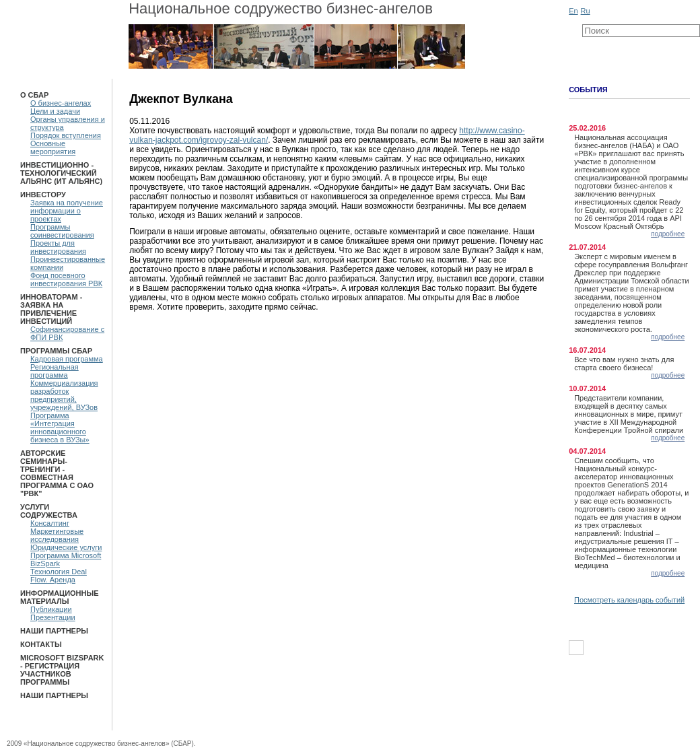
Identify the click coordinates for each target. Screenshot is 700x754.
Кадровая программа (67, 359)
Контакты (41, 644)
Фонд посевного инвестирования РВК (66, 279)
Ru (586, 11)
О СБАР (34, 95)
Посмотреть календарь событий (629, 600)
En (573, 11)
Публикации (51, 609)
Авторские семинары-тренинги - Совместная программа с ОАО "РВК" (57, 473)
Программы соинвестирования (62, 231)
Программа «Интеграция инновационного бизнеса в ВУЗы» (60, 427)
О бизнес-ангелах (61, 103)
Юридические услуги (66, 547)
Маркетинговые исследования (57, 535)
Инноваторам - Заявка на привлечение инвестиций (51, 309)
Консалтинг (50, 523)
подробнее (668, 234)
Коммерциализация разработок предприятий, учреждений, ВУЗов (64, 395)
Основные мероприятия (53, 147)
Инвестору (43, 195)
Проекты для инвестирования (58, 247)
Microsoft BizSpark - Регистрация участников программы (62, 670)
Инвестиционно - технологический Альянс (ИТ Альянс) (61, 173)
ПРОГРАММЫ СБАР (56, 351)
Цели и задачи (55, 111)
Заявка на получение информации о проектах (67, 211)
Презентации (53, 617)
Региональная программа (55, 371)
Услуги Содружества (49, 511)
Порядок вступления (66, 135)
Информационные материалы (60, 597)
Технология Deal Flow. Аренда (59, 576)
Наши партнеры (54, 631)
